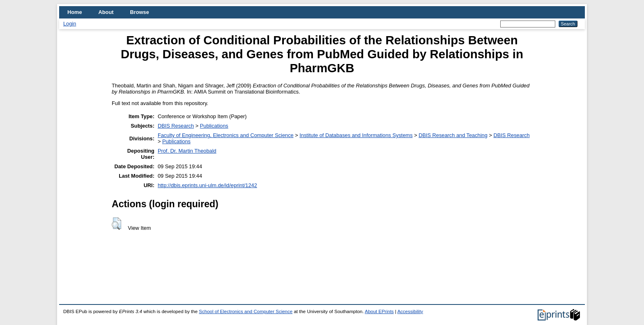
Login (70, 24)
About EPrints (379, 311)
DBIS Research (176, 126)
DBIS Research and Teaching (453, 135)
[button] (116, 224)
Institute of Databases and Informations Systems (356, 135)
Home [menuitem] (75, 12)
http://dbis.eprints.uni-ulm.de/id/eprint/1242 (207, 185)
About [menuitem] (106, 12)
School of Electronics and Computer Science (246, 311)
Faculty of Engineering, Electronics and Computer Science (226, 135)
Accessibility (410, 311)
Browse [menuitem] (140, 12)
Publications (214, 126)
